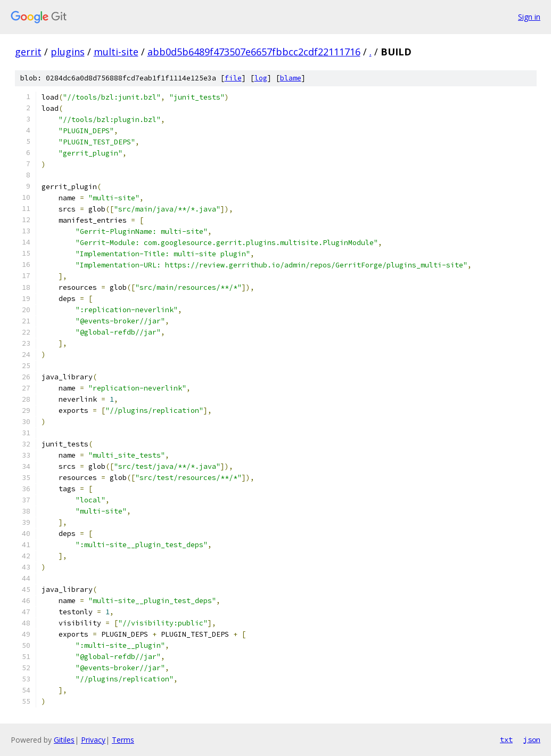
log (261, 78)
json (532, 739)
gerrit (28, 52)
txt (506, 739)
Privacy (93, 740)
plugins (68, 52)
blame (291, 78)
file (233, 78)
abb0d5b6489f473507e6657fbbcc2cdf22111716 (254, 52)
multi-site (116, 52)
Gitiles (64, 740)
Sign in (529, 17)
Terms (123, 740)
